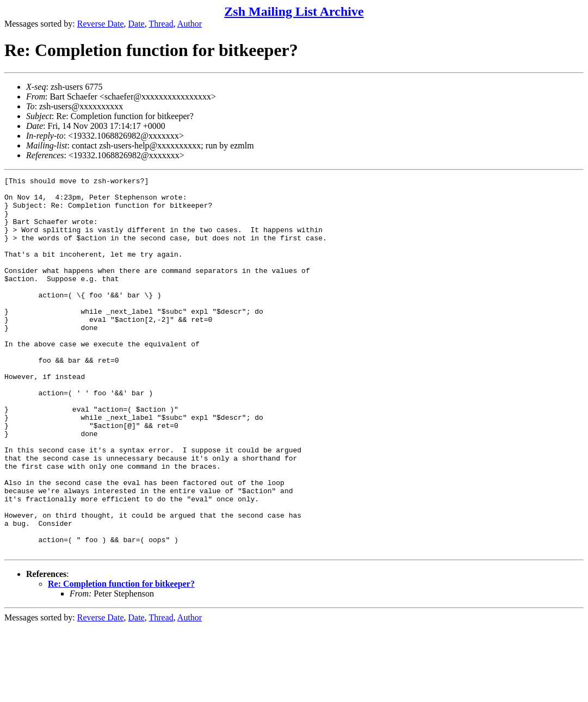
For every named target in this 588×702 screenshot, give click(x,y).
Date (137, 24)
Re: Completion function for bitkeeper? (121, 659)
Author (190, 24)
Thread (161, 24)
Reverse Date (101, 24)
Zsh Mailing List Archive (294, 11)
